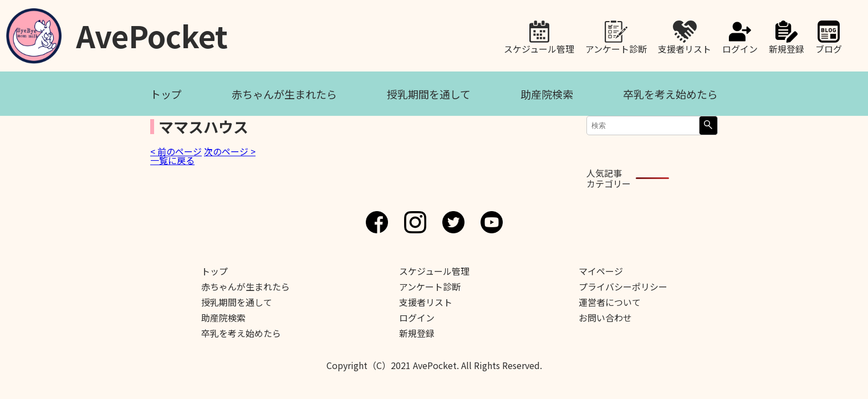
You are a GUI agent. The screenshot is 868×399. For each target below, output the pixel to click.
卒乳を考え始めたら (670, 94)
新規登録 (787, 48)
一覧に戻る (172, 160)
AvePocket (152, 32)
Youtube (492, 222)
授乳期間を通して (429, 94)
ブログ (829, 48)
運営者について (610, 302)
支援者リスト (685, 48)
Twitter (453, 222)
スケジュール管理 (539, 48)
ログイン (740, 48)
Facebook (377, 222)
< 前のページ (176, 151)
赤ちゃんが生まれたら (284, 94)
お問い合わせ (605, 318)
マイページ (601, 271)
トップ (166, 94)
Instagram (415, 222)
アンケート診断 (616, 48)
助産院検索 (547, 94)
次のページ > (230, 151)
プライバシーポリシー (623, 287)
